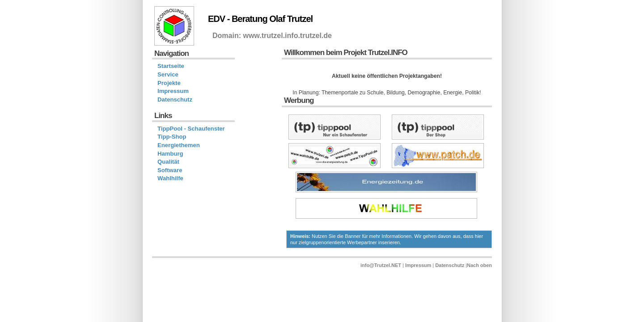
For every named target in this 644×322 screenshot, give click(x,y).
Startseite (171, 66)
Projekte (169, 83)
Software (170, 170)
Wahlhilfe (170, 178)
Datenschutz (175, 100)
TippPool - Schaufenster (191, 129)
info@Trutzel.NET (381, 265)
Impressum (173, 91)
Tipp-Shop (172, 137)
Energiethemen (179, 145)
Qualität (168, 162)
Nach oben (479, 265)
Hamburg (170, 154)
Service (168, 74)
